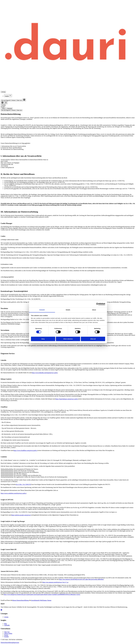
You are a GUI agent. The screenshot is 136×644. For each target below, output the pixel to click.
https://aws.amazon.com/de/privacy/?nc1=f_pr (55, 582)
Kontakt (6, 637)
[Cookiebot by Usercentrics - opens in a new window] (98, 304)
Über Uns (19, 100)
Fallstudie (7, 625)
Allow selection (68, 339)
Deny (43, 339)
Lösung (3, 92)
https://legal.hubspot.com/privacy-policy (67, 399)
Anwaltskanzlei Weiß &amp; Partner (41, 600)
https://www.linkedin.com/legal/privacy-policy (45, 373)
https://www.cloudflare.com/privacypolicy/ (25, 450)
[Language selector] (24, 100)
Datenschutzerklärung (7, 642)
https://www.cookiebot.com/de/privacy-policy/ (14, 493)
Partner (14, 100)
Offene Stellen (8, 633)
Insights (8, 96)
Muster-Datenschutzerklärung (21, 600)
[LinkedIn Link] (1, 610)
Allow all (93, 339)
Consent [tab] (42, 310)
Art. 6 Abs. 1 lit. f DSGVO (23, 484)
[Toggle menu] (6, 103)
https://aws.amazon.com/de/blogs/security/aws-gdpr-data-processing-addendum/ (81, 579)
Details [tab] (68, 310)
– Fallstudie (9, 108)
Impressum (16, 642)
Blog (6, 624)
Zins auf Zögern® (6, 100)
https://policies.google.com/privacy (21, 515)
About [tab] (94, 310)
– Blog (3, 108)
